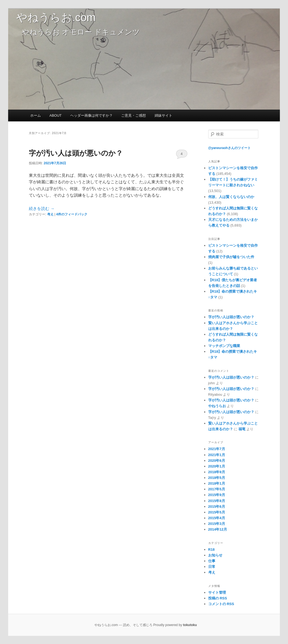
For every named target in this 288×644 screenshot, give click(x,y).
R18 (212, 549)
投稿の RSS (218, 598)
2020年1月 (217, 466)
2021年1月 (217, 455)
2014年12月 (218, 529)
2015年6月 (217, 507)
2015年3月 (217, 524)
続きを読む (42, 208)
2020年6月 (217, 461)
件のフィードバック (72, 214)
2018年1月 (217, 483)
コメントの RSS (221, 604)
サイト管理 (217, 592)
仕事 (212, 561)
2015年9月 (217, 495)
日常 (212, 567)
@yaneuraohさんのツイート (229, 148)
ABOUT (56, 115)
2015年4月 (217, 518)
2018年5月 (217, 478)
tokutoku (190, 625)
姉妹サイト (163, 115)
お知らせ (215, 555)
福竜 (242, 429)
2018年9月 (217, 472)
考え (50, 214)
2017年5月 (217, 489)
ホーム (36, 115)
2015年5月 (217, 512)
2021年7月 (217, 449)
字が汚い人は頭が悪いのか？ (76, 153)
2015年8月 (217, 501)
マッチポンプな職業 (224, 346)
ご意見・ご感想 (134, 115)
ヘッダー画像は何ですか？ (91, 115)
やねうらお (217, 406)
